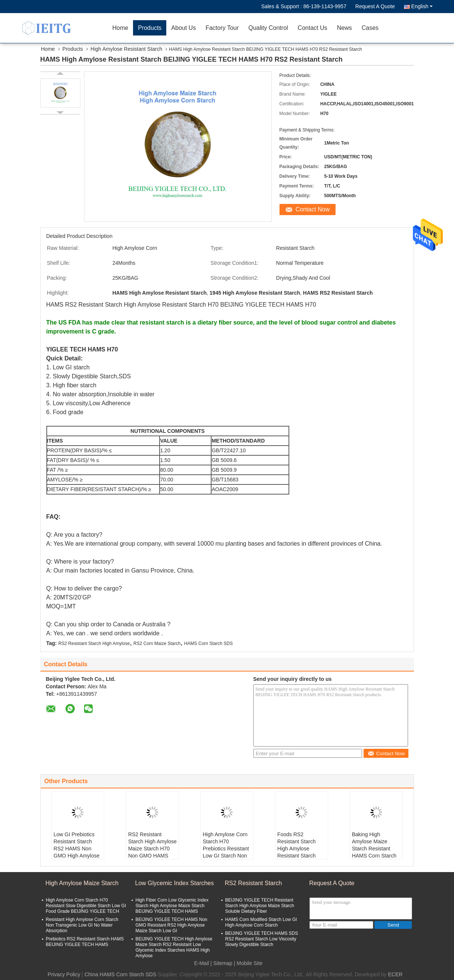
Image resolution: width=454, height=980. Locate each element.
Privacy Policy (64, 974)
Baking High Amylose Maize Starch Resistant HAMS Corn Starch (374, 845)
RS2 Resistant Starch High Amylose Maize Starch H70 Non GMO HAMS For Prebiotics (152, 849)
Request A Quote (375, 6)
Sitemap (223, 963)
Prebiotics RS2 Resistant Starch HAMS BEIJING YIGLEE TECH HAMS (85, 942)
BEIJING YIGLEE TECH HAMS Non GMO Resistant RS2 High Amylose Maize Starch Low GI (172, 925)
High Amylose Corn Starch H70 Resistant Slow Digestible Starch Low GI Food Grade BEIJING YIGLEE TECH (86, 906)
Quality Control (268, 28)
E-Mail (201, 963)
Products (150, 28)
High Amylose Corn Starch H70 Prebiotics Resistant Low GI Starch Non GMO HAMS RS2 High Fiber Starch (226, 852)
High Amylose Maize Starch (82, 883)
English (422, 6)
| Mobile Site (248, 963)
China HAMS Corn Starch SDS (120, 974)
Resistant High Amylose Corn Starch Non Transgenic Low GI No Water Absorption (82, 925)
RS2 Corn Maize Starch (157, 643)
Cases (370, 28)
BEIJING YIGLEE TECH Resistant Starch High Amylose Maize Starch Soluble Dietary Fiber (260, 906)
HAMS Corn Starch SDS (209, 643)
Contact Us (313, 28)
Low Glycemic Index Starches (175, 883)
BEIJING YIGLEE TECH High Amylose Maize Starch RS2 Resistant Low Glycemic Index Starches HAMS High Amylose (174, 947)
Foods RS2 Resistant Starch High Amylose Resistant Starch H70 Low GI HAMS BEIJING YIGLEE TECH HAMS (299, 856)
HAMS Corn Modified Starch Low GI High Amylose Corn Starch (261, 922)
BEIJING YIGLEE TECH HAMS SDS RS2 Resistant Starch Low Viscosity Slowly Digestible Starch (262, 939)
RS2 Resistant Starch (254, 883)
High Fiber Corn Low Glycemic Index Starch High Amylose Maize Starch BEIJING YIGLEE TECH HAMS (172, 906)
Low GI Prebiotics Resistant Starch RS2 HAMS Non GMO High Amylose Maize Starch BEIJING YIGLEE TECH (76, 856)
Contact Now (313, 209)
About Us (183, 28)
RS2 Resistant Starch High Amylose (94, 643)
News (345, 28)
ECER (396, 974)
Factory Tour (222, 28)
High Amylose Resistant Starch (126, 49)
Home (121, 28)
